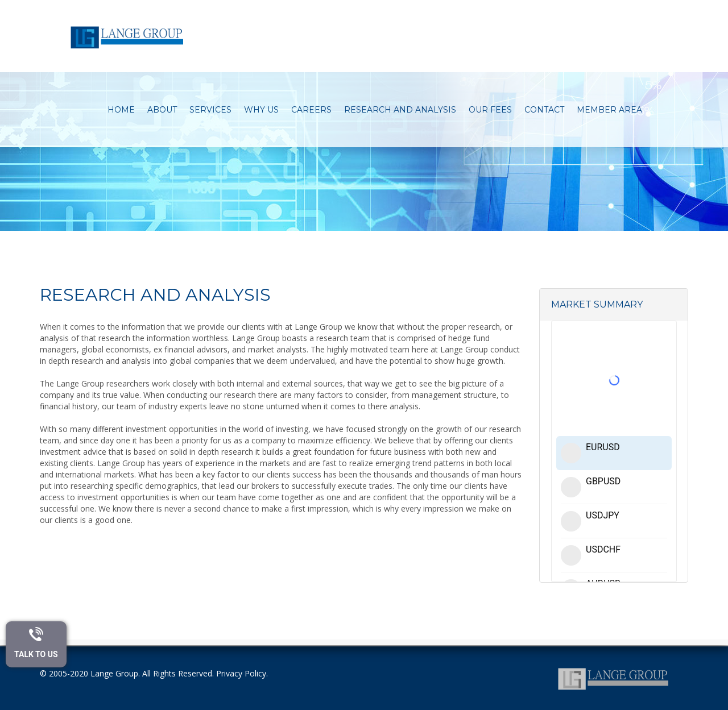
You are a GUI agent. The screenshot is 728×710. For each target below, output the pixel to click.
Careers (312, 110)
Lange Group (114, 673)
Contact (545, 110)
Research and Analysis (401, 110)
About (163, 110)
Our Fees (491, 110)
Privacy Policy (241, 673)
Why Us (262, 110)
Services (211, 110)
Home (122, 110)
